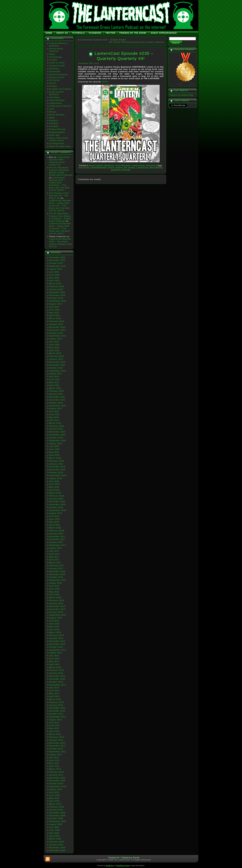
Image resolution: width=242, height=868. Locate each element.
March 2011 (55, 769)
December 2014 (57, 641)
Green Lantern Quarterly (57, 93)
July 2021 (54, 411)
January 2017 (56, 568)
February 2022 (57, 391)
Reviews (126, 170)
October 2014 (56, 647)
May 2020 (54, 452)
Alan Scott (84, 168)
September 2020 (58, 441)
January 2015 (56, 638)
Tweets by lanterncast (181, 95)
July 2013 (54, 688)
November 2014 (57, 644)
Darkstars (54, 69)
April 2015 (54, 630)
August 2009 (56, 824)
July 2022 (54, 377)
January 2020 (56, 464)
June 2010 (54, 795)
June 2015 (54, 624)
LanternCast (55, 103)
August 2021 (56, 408)
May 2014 (54, 661)
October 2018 (56, 507)
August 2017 (56, 548)
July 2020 (54, 446)
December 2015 (57, 606)
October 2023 (56, 333)
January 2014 (56, 673)
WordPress (110, 866)
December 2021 (57, 397)
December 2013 (57, 676)
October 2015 (56, 612)
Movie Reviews (57, 115)
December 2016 (57, 571)
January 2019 (56, 499)
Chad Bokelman (99, 168)
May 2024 (54, 313)
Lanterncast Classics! (60, 106)
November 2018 (57, 504)
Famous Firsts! (57, 77)
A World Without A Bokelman (58, 45)
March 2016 (55, 597)
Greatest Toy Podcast (60, 89)
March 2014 (55, 667)
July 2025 (54, 272)
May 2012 (54, 728)
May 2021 (54, 417)
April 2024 (54, 315)
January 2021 (56, 429)
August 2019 (56, 478)
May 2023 (54, 348)
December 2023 (57, 327)
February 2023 (57, 356)
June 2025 (54, 275)
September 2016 (58, 580)
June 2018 (54, 519)
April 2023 (54, 350)
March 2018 (55, 528)
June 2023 (54, 345)
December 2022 (57, 362)
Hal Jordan (129, 168)
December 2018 (57, 501)
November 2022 (57, 365)
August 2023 (56, 339)
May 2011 (54, 763)
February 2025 (57, 286)
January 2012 (56, 740)
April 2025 (54, 281)
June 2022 (54, 379)
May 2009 (54, 833)
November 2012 (57, 711)
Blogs (52, 54)
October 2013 (56, 682)
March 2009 (55, 839)
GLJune (53, 86)
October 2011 (56, 749)
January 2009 (56, 845)
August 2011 (56, 755)
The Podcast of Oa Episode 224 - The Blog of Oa (59, 196)
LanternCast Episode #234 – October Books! (103, 40)
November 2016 (57, 574)
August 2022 (56, 374)
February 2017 (57, 566)
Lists (52, 109)
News (52, 118)
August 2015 (56, 618)
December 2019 (57, 467)
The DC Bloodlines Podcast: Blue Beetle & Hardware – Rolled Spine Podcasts (60, 217)
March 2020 (55, 458)
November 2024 (57, 295)
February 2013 (57, 702)
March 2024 (55, 318)
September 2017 (58, 545)
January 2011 (56, 775)
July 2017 (54, 551)
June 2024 (54, 310)
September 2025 (58, 266)
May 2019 (54, 487)
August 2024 (56, 304)
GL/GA (53, 83)
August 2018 (56, 513)
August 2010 (56, 789)
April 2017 (54, 560)
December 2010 (57, 778)
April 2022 (54, 385)
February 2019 (57, 496)
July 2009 (54, 827)
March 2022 (55, 388)
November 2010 (57, 781)
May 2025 (54, 278)
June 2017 (54, 554)
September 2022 (58, 371)
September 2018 (58, 510)
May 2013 (54, 693)
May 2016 (54, 592)
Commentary (56, 57)
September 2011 (58, 752)
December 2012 (57, 708)
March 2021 (55, 423)
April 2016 (54, 595)
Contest (53, 60)
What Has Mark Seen (60, 146)
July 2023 (54, 342)
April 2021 (54, 420)
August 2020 (56, 443)
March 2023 (55, 353)
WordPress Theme (123, 866)
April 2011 (54, 766)
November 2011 (57, 746)
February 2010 (57, 807)
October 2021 (56, 403)
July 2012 (54, 723)
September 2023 (58, 336)
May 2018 (54, 522)
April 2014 (54, 664)
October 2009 (56, 818)
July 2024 (54, 307)
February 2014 (57, 670)
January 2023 (56, 359)
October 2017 (56, 542)
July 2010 (54, 792)
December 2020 (57, 432)
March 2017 (55, 563)
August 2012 (56, 720)
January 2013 (56, 705)
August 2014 (56, 653)
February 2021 (57, 426)
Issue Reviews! (57, 100)
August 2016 (56, 583)
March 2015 (55, 632)
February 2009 (57, 842)
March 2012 (55, 734)
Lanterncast (143, 168)
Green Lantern (115, 168)
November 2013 (57, 679)
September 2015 (58, 615)
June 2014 (54, 659)
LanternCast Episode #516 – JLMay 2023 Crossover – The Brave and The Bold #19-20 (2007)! (59, 184)
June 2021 (54, 414)
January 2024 (56, 324)
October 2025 (56, 263)
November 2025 (57, 260)
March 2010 (55, 804)
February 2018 (57, 531)
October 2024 (56, 298)
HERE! (105, 82)
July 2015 (54, 621)
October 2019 (56, 472)
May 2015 (54, 627)
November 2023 (57, 330)
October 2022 (56, 368)
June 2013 (54, 690)
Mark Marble (156, 168)
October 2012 (56, 714)
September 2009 (58, 821)
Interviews (54, 97)
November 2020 (57, 435)
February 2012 (57, 737)
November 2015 (57, 609)
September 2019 (58, 475)
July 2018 (54, 516)
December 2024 (57, 292)
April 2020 (54, 455)
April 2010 (54, 801)
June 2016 (54, 589)
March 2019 (55, 493)
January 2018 (56, 534)
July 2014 (54, 656)
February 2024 (57, 321)
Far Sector (55, 80)
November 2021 (57, 400)
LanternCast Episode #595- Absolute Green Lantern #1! (59, 161)
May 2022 (54, 382)
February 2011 (57, 772)
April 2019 (54, 490)
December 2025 (57, 257)
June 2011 (54, 760)
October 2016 (56, 577)
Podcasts (54, 123)
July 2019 (54, 481)
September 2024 (58, 301)
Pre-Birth (54, 126)
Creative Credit (57, 66)
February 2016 (57, 600)
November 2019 (57, 470)
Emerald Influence (58, 74)
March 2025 (55, 283)
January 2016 (56, 603)
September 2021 (58, 406)
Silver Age (54, 135)
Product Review (57, 129)
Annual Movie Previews (56, 50)
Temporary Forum (130, 858)
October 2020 (56, 438)
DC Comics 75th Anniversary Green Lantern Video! (135, 42)
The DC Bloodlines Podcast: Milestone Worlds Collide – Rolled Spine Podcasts (61, 171)
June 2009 (54, 830)
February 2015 (57, 635)
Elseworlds (55, 72)
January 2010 (56, 810)
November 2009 (57, 816)
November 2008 (57, 850)
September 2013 (58, 685)
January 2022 (56, 394)
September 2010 (58, 786)
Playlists (53, 121)
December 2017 (57, 537)
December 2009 (57, 813)
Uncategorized (57, 143)
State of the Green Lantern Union (59, 139)
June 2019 (54, 484)
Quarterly (116, 170)
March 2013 (55, 699)
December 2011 (57, 743)
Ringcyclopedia (57, 132)
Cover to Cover (57, 63)
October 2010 (56, 784)
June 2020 (54, 449)
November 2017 (57, 539)
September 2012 (58, 717)
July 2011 (54, 757)
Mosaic (53, 112)
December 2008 (57, 848)
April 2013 (54, 696)
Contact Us (114, 858)
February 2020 (57, 461)
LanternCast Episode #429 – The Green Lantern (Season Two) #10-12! (60, 243)
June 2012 (54, 725)
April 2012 (54, 731)
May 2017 (54, 557)
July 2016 (54, 586)
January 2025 (56, 289)
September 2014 (58, 650)
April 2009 (54, 836)
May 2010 (54, 798)
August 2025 (56, 269)
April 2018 (54, 525)
